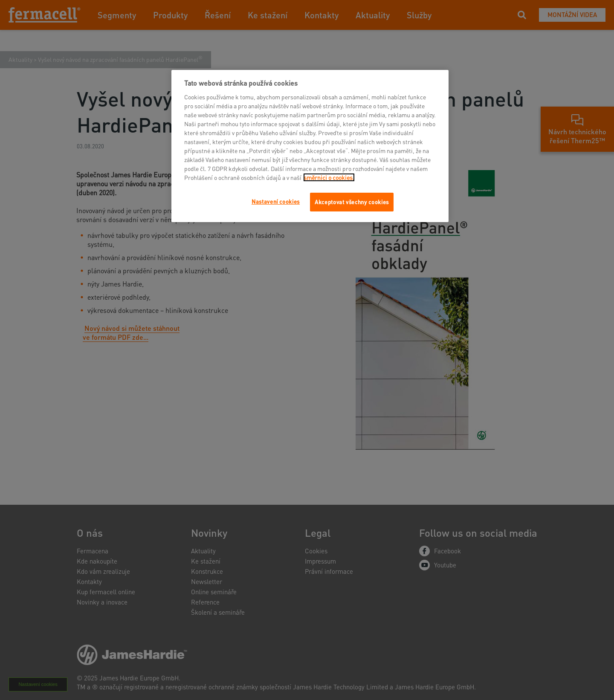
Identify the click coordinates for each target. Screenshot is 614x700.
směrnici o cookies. (329, 177)
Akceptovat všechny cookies (352, 202)
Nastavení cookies (276, 201)
